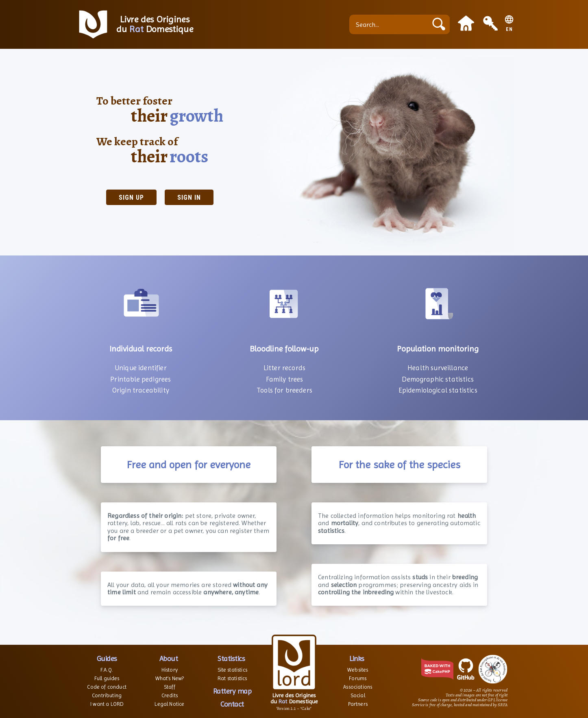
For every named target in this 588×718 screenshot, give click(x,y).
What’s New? (170, 678)
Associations (358, 687)
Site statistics (232, 670)
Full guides (107, 678)
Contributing (107, 695)
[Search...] (390, 24)
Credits (170, 695)
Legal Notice (169, 704)
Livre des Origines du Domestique (155, 24)
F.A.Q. (107, 670)
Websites (358, 670)
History (170, 670)
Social (358, 695)
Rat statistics (232, 678)
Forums (358, 678)
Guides (107, 658)
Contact (232, 704)
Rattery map (232, 691)
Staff (170, 687)
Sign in (189, 198)
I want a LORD (107, 704)
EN (509, 29)
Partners (358, 704)
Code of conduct (107, 687)
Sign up (131, 198)
